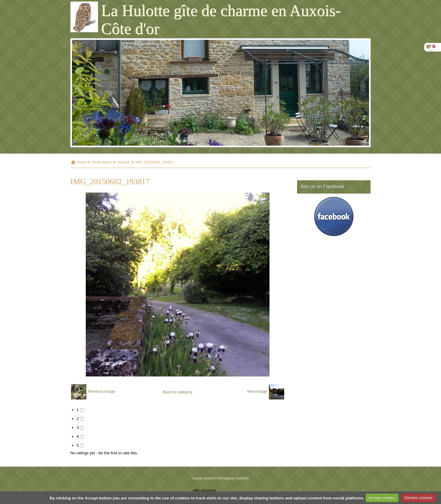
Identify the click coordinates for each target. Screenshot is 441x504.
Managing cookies (233, 478)
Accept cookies (382, 498)
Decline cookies (418, 498)
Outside (124, 162)
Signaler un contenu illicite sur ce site (252, 490)
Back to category (178, 392)
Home (81, 162)
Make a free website (174, 490)
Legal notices (204, 478)
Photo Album (102, 162)
